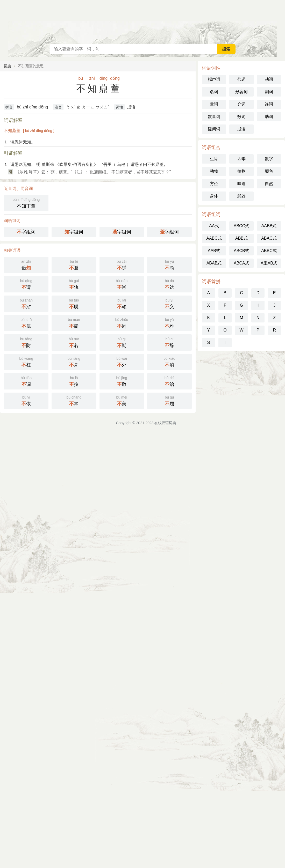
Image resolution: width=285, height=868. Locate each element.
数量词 (214, 117)
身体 (214, 196)
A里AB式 (269, 263)
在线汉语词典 (142, 21)
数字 (269, 159)
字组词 (26, 232)
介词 (241, 104)
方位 (214, 184)
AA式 (214, 226)
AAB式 (214, 251)
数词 (241, 117)
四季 (241, 159)
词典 (8, 66)
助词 (269, 117)
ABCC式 (241, 226)
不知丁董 (26, 203)
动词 (269, 79)
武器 (241, 196)
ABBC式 (269, 251)
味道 (241, 184)
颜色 (269, 171)
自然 (269, 184)
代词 (241, 79)
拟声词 (214, 79)
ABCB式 (241, 251)
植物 (241, 171)
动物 (214, 171)
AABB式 (269, 226)
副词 (269, 92)
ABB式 (241, 238)
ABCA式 (241, 263)
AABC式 (214, 238)
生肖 (214, 159)
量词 (214, 104)
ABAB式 (214, 263)
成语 (131, 107)
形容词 (241, 92)
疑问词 (214, 129)
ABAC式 (269, 238)
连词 (269, 104)
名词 (214, 92)
